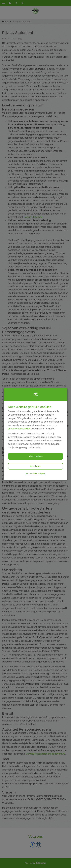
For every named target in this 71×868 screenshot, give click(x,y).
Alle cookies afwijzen (35, 474)
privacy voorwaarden (19, 429)
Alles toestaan (36, 456)
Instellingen (36, 466)
